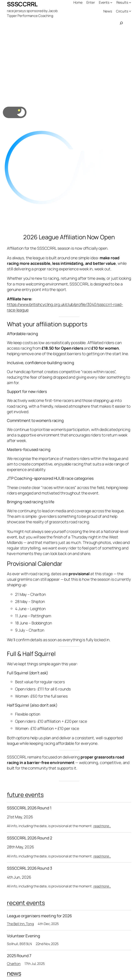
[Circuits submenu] (130, 11)
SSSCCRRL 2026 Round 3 (30, 868)
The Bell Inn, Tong (20, 924)
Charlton (14, 964)
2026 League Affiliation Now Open (69, 237)
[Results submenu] (130, 2)
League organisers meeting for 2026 (39, 916)
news (14, 973)
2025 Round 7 (19, 956)
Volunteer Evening (23, 936)
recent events (26, 903)
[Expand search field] (121, 23)
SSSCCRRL (22, 4)
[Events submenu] (111, 2)
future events (25, 795)
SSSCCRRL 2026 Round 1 (29, 808)
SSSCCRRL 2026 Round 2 (30, 838)
